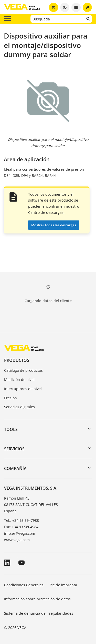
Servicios (14, 449)
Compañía (15, 468)
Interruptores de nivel (23, 389)
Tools (11, 429)
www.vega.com (17, 540)
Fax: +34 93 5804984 (21, 527)
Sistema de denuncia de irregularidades (39, 613)
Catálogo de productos (23, 370)
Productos (17, 360)
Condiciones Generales (24, 585)
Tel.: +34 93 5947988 (22, 520)
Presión (10, 398)
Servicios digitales (19, 407)
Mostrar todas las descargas (54, 225)
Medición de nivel (19, 380)
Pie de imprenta (63, 585)
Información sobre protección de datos (37, 599)
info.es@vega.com (20, 533)
